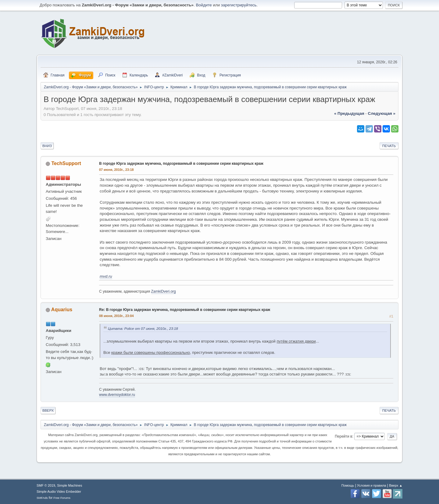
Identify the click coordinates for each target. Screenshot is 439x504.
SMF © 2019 (46, 485)
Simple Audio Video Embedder (59, 492)
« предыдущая (349, 113)
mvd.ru (106, 276)
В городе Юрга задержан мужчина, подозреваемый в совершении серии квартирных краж (181, 164)
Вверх (48, 411)
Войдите (204, 5)
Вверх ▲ (396, 485)
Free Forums (62, 498)
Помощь (348, 485)
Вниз (47, 146)
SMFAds (42, 498)
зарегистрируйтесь (239, 5)
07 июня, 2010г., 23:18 (116, 170)
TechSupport (66, 163)
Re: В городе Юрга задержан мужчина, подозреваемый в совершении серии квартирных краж (185, 310)
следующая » (382, 113)
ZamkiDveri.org (164, 291)
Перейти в (343, 436)
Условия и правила (371, 485)
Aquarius (62, 310)
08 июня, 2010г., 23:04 (116, 316)
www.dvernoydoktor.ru (117, 395)
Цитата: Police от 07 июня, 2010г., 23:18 (143, 328)
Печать (389, 146)
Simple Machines (70, 485)
